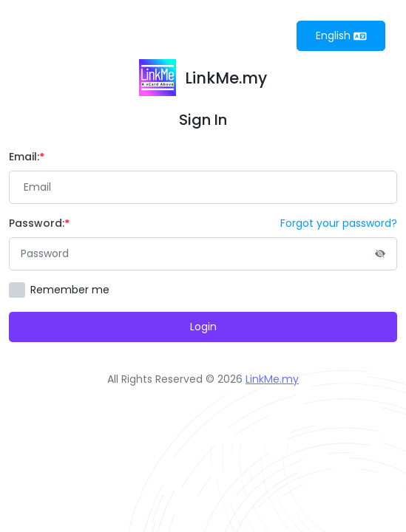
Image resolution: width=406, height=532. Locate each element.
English (341, 35)
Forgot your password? (339, 223)
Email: (27, 157)
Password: (39, 223)
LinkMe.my (272, 379)
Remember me (70, 290)
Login (203, 327)
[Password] (203, 254)
